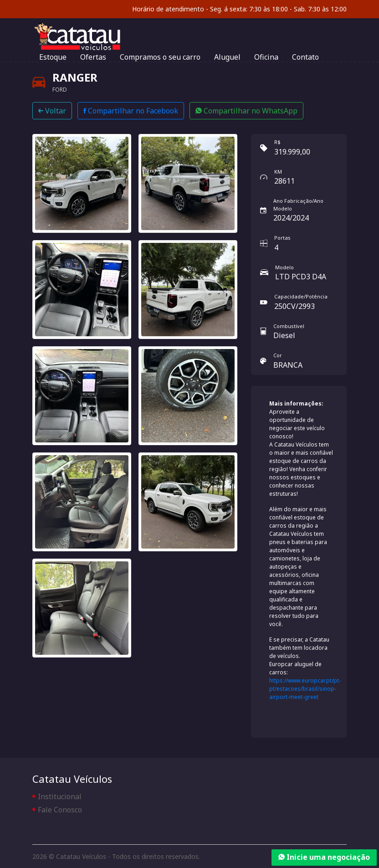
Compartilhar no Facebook (131, 111)
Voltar (52, 111)
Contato (305, 57)
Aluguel (227, 57)
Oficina (266, 57)
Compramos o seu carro (160, 57)
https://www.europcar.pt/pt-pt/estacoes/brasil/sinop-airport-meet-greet (305, 689)
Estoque (53, 57)
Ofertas (93, 57)
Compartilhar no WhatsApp (246, 111)
